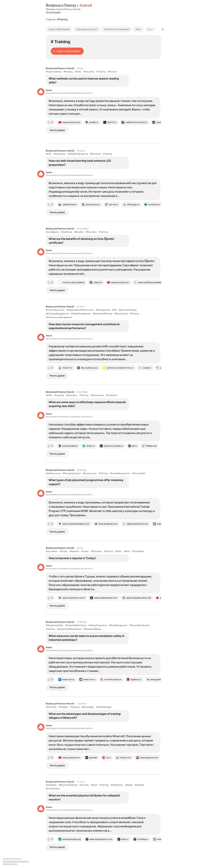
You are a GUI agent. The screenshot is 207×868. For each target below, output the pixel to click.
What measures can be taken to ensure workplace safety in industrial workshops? (87, 638)
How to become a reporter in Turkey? (72, 558)
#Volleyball (51, 785)
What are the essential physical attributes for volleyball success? (84, 797)
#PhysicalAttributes (68, 785)
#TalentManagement (81, 314)
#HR (114, 310)
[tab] (67, 29)
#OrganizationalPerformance (80, 310)
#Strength (139, 785)
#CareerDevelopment (120, 473)
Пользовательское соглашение (16, 861)
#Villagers (63, 707)
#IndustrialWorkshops (76, 625)
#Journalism (52, 551)
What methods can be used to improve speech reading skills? (84, 80)
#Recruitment (121, 314)
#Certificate (67, 232)
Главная (50, 19)
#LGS (49, 154)
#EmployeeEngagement (57, 314)
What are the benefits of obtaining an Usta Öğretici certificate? (81, 241)
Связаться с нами (10, 864)
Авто (138, 29)
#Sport (94, 785)
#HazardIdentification (140, 625)
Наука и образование (59, 29)
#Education (89, 72)
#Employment (90, 473)
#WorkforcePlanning (103, 314)
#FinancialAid (139, 473)
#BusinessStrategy (128, 310)
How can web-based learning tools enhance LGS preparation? (80, 163)
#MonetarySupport (72, 473)
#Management (103, 310)
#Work (127, 551)
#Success (84, 785)
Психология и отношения (117, 29)
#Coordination (53, 789)
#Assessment (97, 395)
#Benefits (79, 232)
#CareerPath (138, 551)
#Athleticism (117, 785)
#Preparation (60, 154)
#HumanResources (55, 310)
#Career (85, 551)
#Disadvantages (104, 707)
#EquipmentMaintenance (69, 629)
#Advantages (88, 707)
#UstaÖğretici (52, 232)
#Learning (59, 395)
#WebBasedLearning (78, 154)
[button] (67, 51)
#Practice (112, 72)
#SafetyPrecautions (98, 625)
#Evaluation (112, 395)
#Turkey (64, 551)
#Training (101, 72)
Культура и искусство (87, 29)
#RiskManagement (118, 625)
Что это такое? (53, 12)
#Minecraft (51, 707)
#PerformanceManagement (59, 317)
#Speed (129, 785)
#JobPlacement (53, 473)
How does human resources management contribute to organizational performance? (84, 326)
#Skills (78, 72)
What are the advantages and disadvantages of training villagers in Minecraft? (85, 716)
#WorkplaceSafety (54, 625)
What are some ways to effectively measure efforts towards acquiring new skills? (87, 404)
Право (151, 29)
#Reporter (74, 551)
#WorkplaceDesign (92, 629)
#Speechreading (54, 72)
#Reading (68, 72)
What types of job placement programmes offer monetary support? (86, 482)
